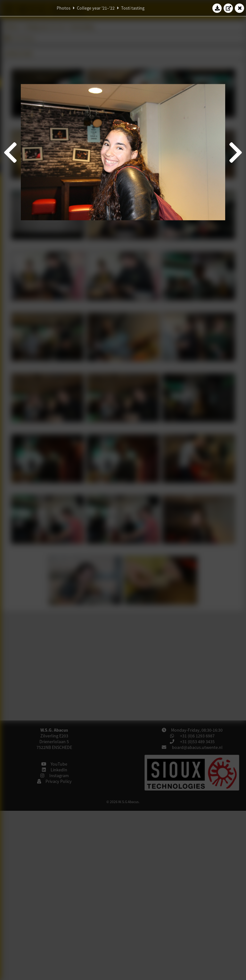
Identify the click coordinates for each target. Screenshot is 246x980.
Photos (64, 8)
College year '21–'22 (96, 8)
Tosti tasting (133, 8)
